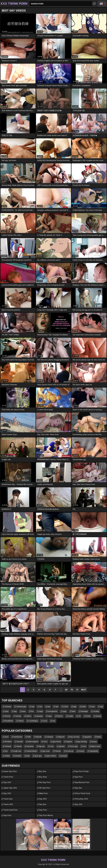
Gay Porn (7, 815)
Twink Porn (8, 777)
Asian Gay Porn (10, 771)
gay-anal (46, 751)
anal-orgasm (33, 741)
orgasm (69, 741)
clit (79, 716)
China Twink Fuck (82, 793)
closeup (50, 737)
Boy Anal (43, 777)
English (102, 4)
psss (24, 711)
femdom (8, 741)
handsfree (9, 721)
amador (18, 756)
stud (7, 737)
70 (72, 690)
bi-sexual (70, 751)
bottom (60, 716)
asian (84, 706)
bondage (84, 711)
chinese (8, 706)
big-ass (42, 746)
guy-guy (38, 756)
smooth (20, 741)
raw (85, 746)
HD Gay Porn (45, 788)
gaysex (62, 746)
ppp (75, 706)
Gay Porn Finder (82, 771)
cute (52, 746)
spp (101, 706)
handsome (18, 737)
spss (50, 716)
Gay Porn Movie (46, 815)
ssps (7, 711)
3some (8, 716)
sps (57, 706)
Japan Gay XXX (10, 788)
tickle (88, 716)
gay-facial (57, 741)
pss (49, 706)
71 (77, 690)
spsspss (40, 716)
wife (29, 737)
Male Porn (43, 793)
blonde (39, 737)
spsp (41, 711)
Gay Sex (43, 804)
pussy (94, 741)
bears (99, 737)
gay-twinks (51, 756)
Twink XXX (8, 804)
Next (84, 690)
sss (41, 706)
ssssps (18, 716)
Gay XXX (7, 782)
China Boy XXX (81, 799)
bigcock (61, 737)
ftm (32, 711)
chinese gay (21, 706)
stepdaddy (94, 751)
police (29, 716)
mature (58, 751)
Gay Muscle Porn (82, 782)
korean (81, 751)
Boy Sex (43, 771)
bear (74, 711)
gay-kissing (82, 741)
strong (98, 716)
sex (6, 751)
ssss (93, 706)
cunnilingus (33, 721)
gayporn (88, 737)
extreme (30, 746)
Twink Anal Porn (11, 810)
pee (28, 756)
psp (15, 711)
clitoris (21, 721)
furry (45, 741)
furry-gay (74, 746)
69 (66, 690)
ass (54, 721)
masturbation (32, 751)
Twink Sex (8, 799)
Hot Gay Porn (45, 782)
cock (45, 721)
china (66, 706)
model (71, 716)
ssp (33, 706)
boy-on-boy (75, 737)
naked (19, 746)
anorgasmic (53, 711)
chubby (96, 711)
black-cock (96, 746)
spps (65, 711)
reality (7, 756)
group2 (64, 756)
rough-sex (17, 751)
